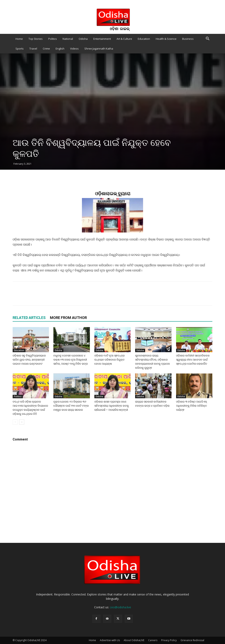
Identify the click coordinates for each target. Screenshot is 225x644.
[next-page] (22, 422)
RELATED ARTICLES (29, 318)
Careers (153, 640)
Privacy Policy (169, 640)
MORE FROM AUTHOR (68, 318)
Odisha (83, 39)
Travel (33, 49)
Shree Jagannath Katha (99, 49)
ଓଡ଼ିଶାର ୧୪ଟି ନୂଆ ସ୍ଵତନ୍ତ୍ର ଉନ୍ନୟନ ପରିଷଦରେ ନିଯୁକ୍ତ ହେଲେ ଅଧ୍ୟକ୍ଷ (110, 360)
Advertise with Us (110, 640)
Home (19, 39)
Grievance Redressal (192, 640)
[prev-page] (15, 422)
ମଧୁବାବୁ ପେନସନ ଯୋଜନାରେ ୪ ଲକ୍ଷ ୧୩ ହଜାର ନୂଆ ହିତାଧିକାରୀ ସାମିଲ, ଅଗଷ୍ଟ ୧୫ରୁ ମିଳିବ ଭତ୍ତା (71, 360)
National (68, 39)
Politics (53, 39)
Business (188, 39)
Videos (74, 49)
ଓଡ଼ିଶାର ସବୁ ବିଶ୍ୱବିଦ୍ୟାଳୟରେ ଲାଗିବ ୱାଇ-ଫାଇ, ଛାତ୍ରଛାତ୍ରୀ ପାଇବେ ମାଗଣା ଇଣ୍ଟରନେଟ (29, 360)
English (60, 49)
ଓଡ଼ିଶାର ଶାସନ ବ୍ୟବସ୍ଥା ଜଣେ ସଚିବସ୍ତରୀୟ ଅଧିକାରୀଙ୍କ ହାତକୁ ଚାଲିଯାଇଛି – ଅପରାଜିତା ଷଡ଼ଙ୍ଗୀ (112, 406)
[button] (207, 39)
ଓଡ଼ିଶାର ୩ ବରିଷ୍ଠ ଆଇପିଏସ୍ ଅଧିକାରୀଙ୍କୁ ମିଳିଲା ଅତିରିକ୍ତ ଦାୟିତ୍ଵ (191, 406)
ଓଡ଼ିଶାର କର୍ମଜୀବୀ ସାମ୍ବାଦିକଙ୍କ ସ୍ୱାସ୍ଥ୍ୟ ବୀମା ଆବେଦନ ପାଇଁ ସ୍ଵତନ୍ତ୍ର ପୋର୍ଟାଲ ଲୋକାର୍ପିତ (193, 360)
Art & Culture (124, 39)
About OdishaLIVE (134, 640)
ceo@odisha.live (120, 607)
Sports (20, 49)
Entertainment (102, 39)
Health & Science (166, 39)
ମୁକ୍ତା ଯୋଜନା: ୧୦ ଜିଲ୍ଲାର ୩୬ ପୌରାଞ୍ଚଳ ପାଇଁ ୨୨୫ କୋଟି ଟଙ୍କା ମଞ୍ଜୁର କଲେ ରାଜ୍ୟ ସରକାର (71, 406)
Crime (46, 49)
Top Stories (36, 39)
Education (144, 39)
